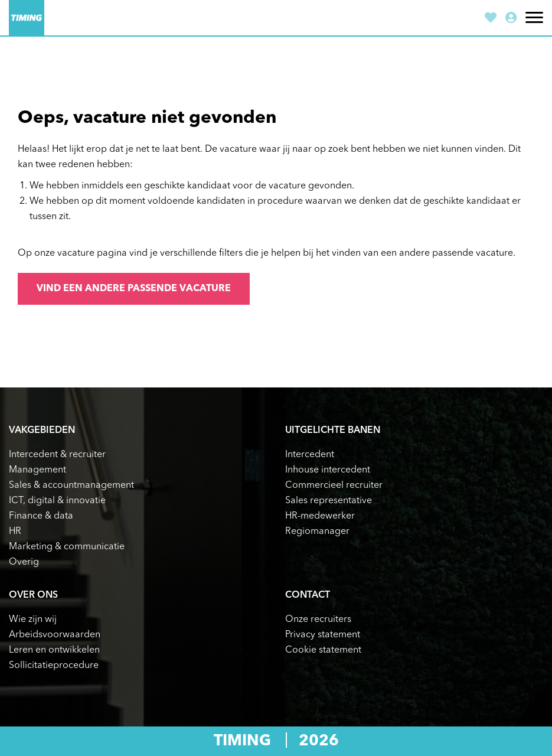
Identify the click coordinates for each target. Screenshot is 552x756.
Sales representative (329, 501)
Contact (308, 595)
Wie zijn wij (33, 620)
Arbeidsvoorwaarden (55, 635)
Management (37, 470)
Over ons (33, 595)
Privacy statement (323, 635)
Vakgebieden (42, 431)
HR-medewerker (320, 516)
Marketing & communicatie (67, 547)
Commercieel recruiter (334, 485)
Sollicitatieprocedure (54, 666)
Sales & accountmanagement (71, 485)
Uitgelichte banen (333, 431)
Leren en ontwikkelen (54, 650)
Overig (24, 562)
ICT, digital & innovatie (57, 501)
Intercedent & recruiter (57, 455)
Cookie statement (323, 650)
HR (15, 532)
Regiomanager (317, 532)
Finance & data (41, 516)
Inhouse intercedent (328, 470)
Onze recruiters (318, 620)
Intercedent (310, 455)
